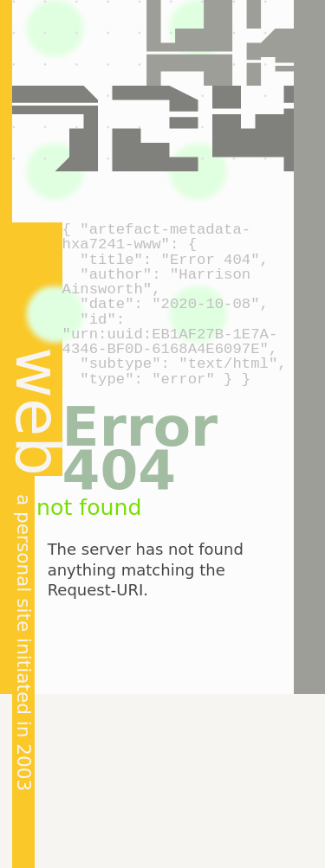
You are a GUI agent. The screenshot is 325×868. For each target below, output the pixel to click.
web (38, 411)
